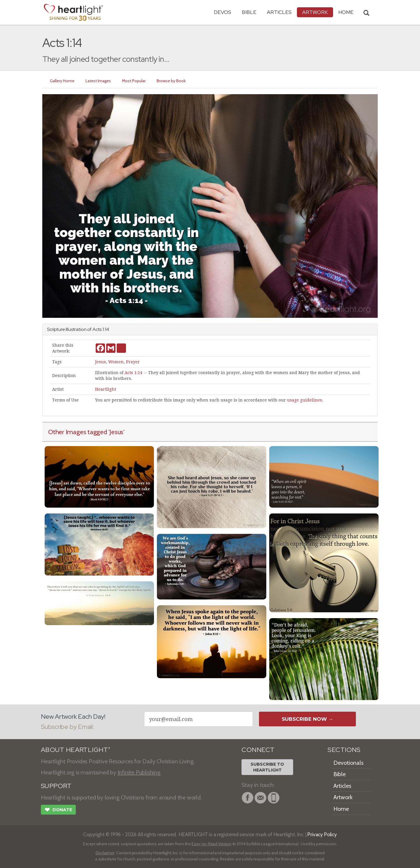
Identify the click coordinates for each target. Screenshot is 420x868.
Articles (279, 12)
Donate (58, 810)
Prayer (133, 362)
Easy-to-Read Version (212, 844)
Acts (97, 329)
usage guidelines (304, 400)
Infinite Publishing (139, 772)
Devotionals (348, 763)
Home (341, 809)
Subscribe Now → (308, 719)
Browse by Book (171, 81)
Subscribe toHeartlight (267, 767)
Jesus (100, 362)
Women (116, 362)
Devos (223, 12)
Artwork (315, 12)
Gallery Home (62, 81)
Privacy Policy (322, 834)
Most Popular (134, 81)
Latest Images (98, 81)
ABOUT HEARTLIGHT (76, 750)
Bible (249, 12)
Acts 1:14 (133, 373)
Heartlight (106, 389)
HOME (346, 12)
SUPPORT (56, 786)
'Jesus (116, 432)
